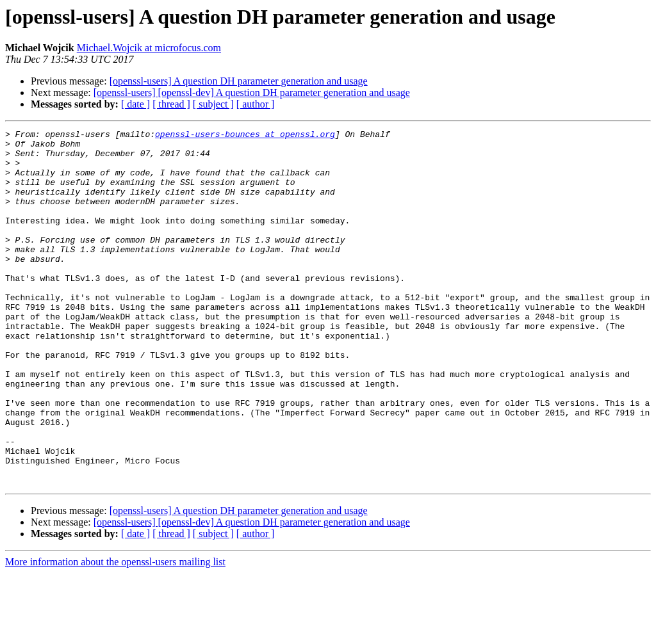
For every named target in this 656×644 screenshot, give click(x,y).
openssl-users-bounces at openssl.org (245, 136)
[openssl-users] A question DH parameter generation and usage (239, 81)
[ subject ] (213, 104)
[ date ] (135, 104)
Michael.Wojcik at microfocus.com (149, 48)
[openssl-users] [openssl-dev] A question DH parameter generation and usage (252, 93)
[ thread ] (171, 104)
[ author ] (256, 104)
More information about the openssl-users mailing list (115, 633)
